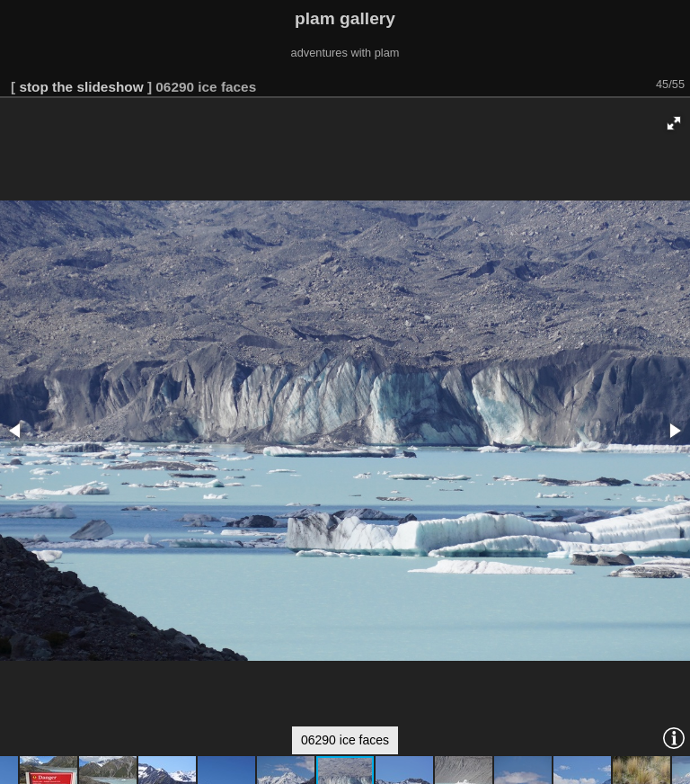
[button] (674, 123)
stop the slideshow (81, 87)
